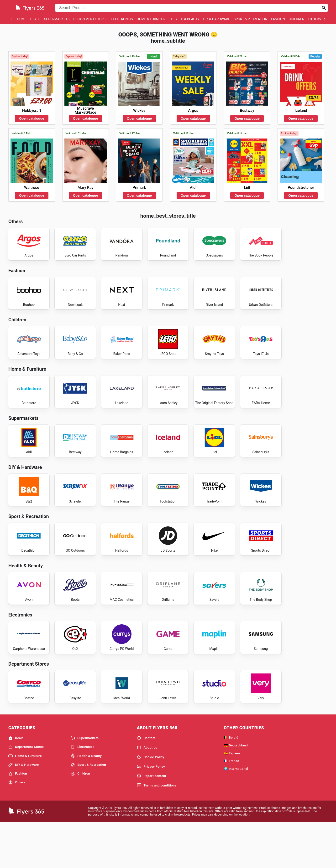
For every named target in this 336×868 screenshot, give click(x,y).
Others (315, 19)
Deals (35, 19)
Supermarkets (57, 19)
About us (147, 792)
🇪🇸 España (232, 798)
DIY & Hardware (217, 19)
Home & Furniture (152, 19)
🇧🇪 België (231, 782)
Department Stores (90, 19)
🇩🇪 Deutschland (236, 790)
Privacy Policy (151, 811)
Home (22, 19)
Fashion (278, 19)
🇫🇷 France (231, 806)
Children (297, 19)
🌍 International (236, 813)
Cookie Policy (150, 802)
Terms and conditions (157, 830)
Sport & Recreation (250, 19)
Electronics (122, 19)
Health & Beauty (185, 19)
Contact (146, 783)
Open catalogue (32, 118)
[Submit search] (324, 8)
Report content (151, 821)
